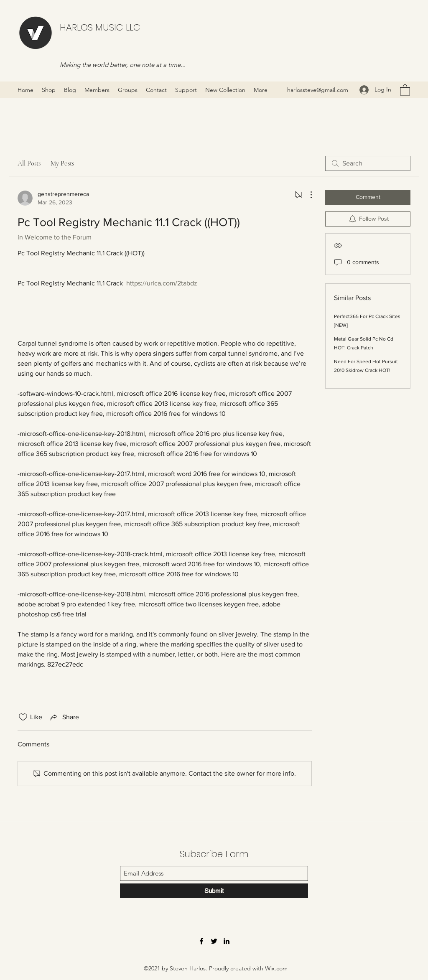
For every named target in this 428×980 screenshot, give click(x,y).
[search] (368, 163)
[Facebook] (201, 941)
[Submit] (214, 891)
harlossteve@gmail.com (318, 90)
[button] (405, 90)
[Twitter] (214, 941)
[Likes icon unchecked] (23, 717)
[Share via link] (64, 717)
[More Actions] (307, 195)
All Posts (29, 163)
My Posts (62, 163)
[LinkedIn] (227, 941)
